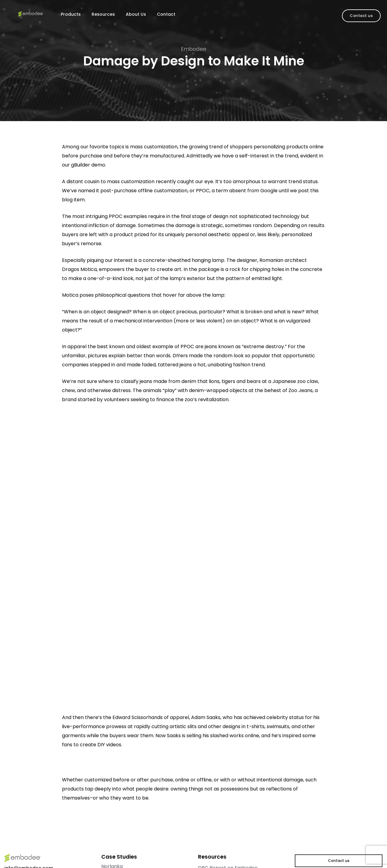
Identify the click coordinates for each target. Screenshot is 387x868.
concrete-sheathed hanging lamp (184, 260)
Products (71, 14)
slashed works (227, 736)
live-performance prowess (94, 726)
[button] (361, 16)
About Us (136, 14)
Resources (103, 14)
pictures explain (107, 356)
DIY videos (109, 745)
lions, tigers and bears (235, 381)
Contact (166, 14)
